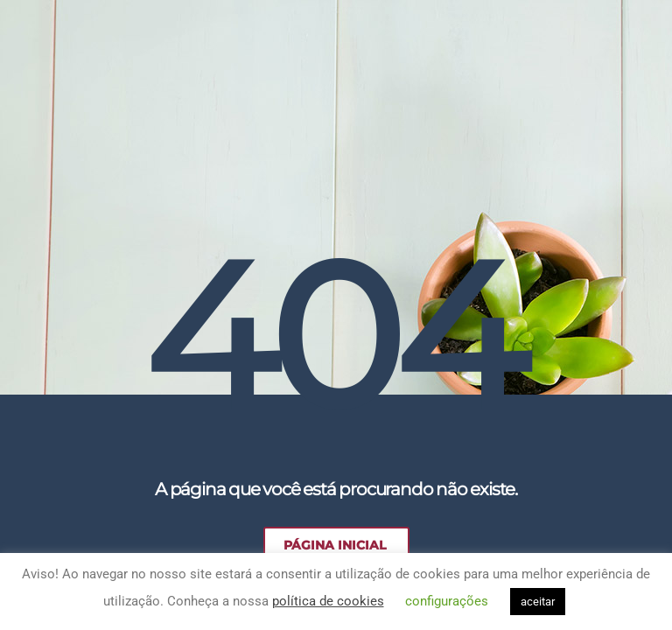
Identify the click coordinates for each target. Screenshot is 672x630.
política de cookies (328, 601)
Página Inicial (335, 545)
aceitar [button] (538, 602)
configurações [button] (447, 601)
